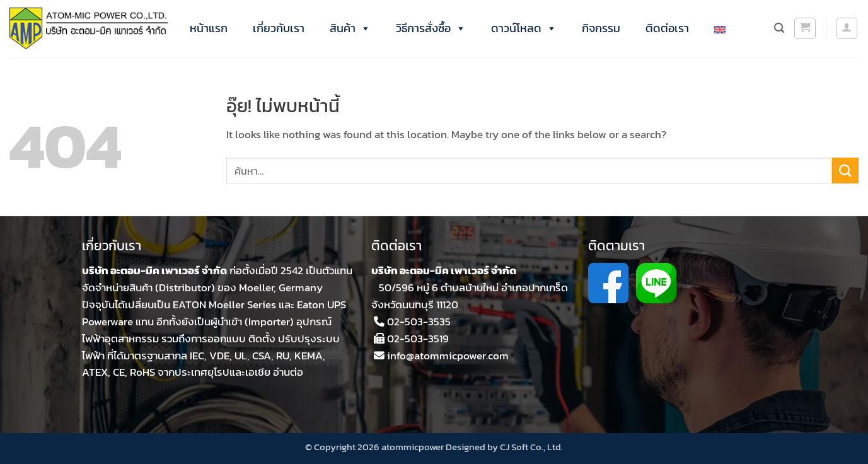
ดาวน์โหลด (524, 28)
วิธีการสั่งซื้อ (431, 28)
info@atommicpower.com (448, 356)
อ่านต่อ (288, 372)
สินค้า (350, 28)
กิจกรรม (601, 28)
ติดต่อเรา (667, 28)
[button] (805, 28)
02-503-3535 (419, 322)
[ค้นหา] (779, 28)
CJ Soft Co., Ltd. (531, 447)
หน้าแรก (209, 28)
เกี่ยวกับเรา (279, 28)
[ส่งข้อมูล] (845, 171)
